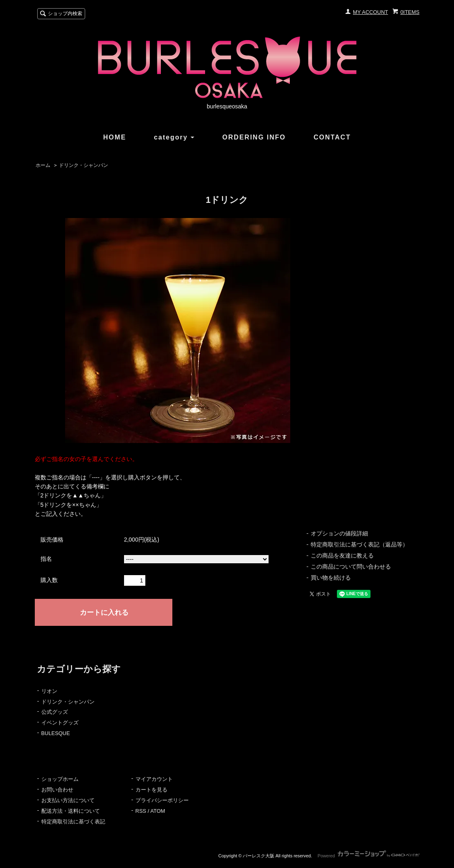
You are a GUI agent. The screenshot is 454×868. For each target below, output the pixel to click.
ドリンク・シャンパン (84, 165)
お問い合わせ (57, 790)
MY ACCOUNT (370, 12)
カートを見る (151, 790)
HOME (115, 137)
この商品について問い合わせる (351, 567)
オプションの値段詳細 (339, 533)
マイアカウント (154, 779)
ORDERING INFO (254, 137)
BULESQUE (56, 733)
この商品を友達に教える (342, 555)
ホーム (43, 165)
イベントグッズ (60, 723)
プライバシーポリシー (162, 800)
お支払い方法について (68, 800)
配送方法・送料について (71, 811)
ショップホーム (60, 779)
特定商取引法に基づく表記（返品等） (359, 544)
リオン (49, 691)
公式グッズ (55, 712)
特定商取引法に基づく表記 (73, 822)
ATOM (158, 811)
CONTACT (332, 137)
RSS (141, 811)
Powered (369, 856)
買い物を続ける (331, 578)
